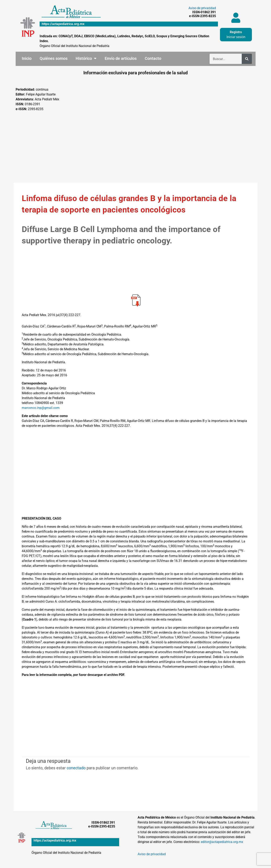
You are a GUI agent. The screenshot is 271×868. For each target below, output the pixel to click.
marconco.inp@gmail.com (41, 408)
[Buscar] (247, 59)
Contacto (153, 58)
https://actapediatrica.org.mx (63, 24)
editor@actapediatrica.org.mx (222, 842)
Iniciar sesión (236, 37)
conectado (76, 768)
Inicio (27, 58)
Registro (236, 32)
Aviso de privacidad (202, 8)
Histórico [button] (86, 58)
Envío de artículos (121, 58)
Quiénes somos (54, 58)
